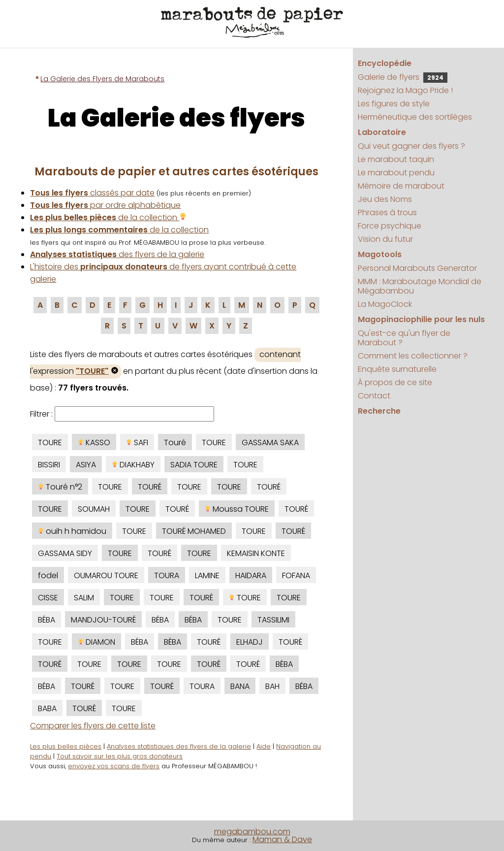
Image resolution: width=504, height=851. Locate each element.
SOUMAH (94, 509)
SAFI (137, 442)
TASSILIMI (273, 620)
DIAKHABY (133, 465)
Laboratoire (382, 132)
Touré (175, 442)
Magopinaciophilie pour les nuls (421, 319)
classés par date (92, 193)
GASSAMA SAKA (270, 442)
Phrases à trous (387, 213)
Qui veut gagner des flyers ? (411, 146)
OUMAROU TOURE (106, 575)
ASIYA (86, 465)
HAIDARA (251, 575)
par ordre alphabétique (105, 205)
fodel (48, 575)
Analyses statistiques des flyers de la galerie (179, 746)
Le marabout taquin (396, 159)
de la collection (108, 217)
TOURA (167, 575)
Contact (374, 396)
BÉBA (47, 620)
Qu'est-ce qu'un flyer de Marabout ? (404, 338)
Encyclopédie (385, 63)
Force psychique (390, 226)
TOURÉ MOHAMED (194, 531)
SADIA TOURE (194, 465)
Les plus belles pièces (66, 746)
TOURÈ (201, 598)
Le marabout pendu (396, 173)
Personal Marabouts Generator (417, 268)
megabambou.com (252, 832)
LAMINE (207, 575)
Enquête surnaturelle (397, 369)
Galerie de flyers (403, 77)
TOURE (50, 442)
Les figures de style (394, 104)
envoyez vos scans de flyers (114, 766)
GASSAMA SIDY (65, 553)
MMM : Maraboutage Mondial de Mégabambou (420, 286)
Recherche (379, 411)
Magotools (380, 254)
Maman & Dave (282, 839)
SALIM (84, 598)
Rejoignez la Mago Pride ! (405, 90)
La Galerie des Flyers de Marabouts (102, 79)
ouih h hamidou (72, 531)
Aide (264, 746)
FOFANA (296, 575)
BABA (47, 708)
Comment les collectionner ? (413, 356)
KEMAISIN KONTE (256, 553)
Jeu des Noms (385, 199)
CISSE (48, 598)
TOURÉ (150, 487)
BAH (272, 686)
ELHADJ (250, 642)
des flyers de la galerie (117, 254)
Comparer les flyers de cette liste (93, 726)
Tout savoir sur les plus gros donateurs (120, 756)
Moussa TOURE (237, 509)
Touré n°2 (60, 487)
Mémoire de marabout (401, 186)
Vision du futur (385, 239)
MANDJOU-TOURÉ (103, 620)
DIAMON (96, 642)
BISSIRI (49, 465)
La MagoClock (385, 304)
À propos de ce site (395, 382)
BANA (240, 686)
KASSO (94, 442)
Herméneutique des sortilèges (415, 117)
